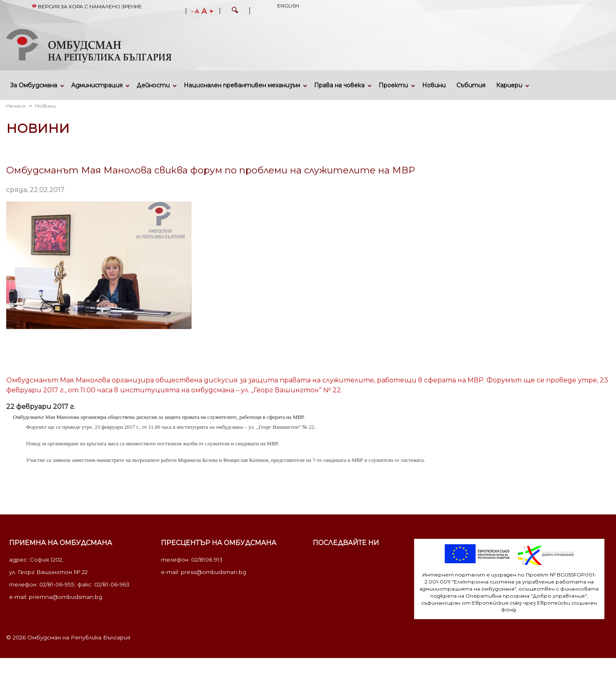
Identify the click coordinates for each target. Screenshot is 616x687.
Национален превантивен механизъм (242, 85)
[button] (235, 11)
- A (195, 12)
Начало (16, 106)
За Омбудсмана (34, 85)
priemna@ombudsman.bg (66, 597)
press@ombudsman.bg (213, 572)
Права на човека (339, 85)
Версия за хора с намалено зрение (87, 6)
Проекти (393, 85)
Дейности (153, 85)
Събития (471, 85)
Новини (434, 85)
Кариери (509, 85)
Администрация (97, 85)
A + (207, 11)
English (288, 6)
